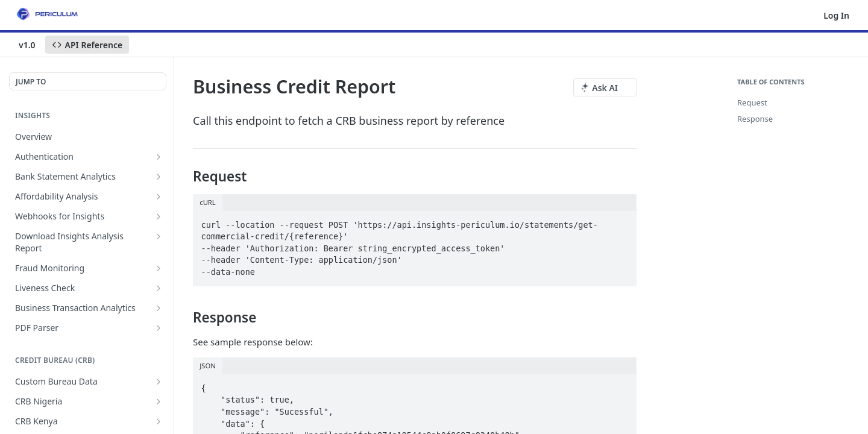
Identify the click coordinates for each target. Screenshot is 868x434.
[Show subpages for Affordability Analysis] (159, 197)
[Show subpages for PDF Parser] (159, 328)
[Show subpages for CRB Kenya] (159, 421)
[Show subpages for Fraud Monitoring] (159, 268)
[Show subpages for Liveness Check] (159, 288)
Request (752, 102)
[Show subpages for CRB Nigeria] (159, 401)
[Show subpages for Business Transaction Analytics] (159, 308)
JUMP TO (31, 82)
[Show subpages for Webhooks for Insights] (159, 216)
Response (755, 119)
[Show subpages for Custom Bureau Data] (159, 382)
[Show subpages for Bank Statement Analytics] (159, 177)
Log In (836, 15)
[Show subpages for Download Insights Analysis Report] (159, 236)
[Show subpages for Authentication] (159, 157)
